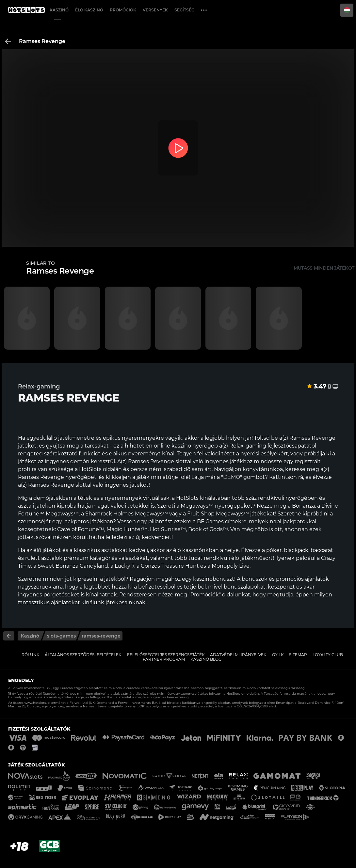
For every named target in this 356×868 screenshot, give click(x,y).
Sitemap (298, 655)
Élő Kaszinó (89, 10)
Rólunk (31, 655)
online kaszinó (172, 446)
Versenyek (155, 10)
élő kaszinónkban (196, 550)
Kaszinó (59, 10)
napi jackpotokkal (293, 521)
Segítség (184, 10)
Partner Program (164, 659)
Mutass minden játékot (324, 268)
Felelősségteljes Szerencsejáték (166, 655)
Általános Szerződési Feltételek (83, 655)
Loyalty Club (328, 655)
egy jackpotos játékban (83, 521)
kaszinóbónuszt (214, 579)
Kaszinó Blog (206, 659)
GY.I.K (278, 655)
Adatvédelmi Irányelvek (238, 655)
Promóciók (123, 10)
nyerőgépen (302, 498)
